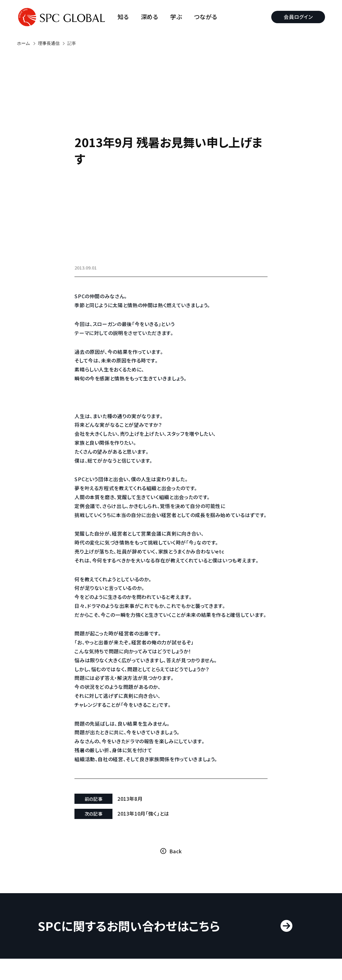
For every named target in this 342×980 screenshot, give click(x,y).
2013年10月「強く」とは (144, 831)
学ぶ (176, 17)
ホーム (23, 43)
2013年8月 (130, 816)
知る (123, 17)
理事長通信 (49, 43)
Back (176, 869)
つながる (206, 17)
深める (150, 17)
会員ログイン (298, 17)
